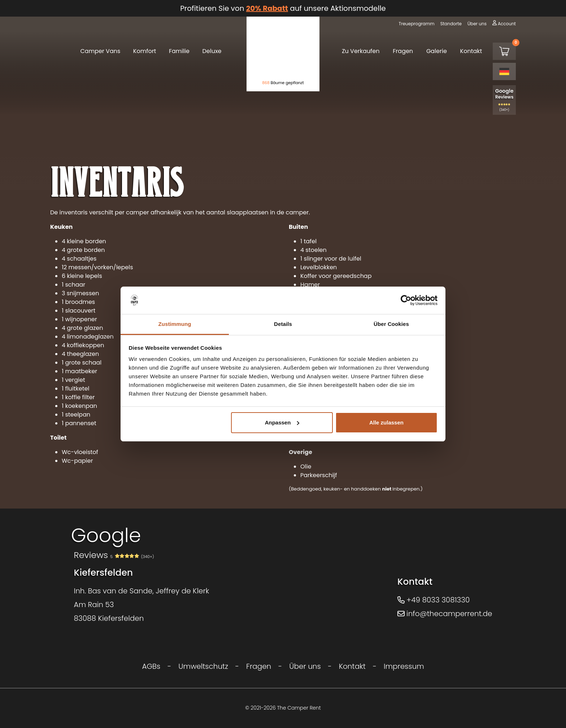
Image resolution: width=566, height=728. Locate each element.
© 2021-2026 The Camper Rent (283, 708)
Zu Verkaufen (361, 51)
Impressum (404, 666)
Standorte (451, 24)
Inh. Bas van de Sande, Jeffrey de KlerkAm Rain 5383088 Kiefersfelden (142, 605)
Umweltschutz (203, 666)
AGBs (151, 666)
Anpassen (282, 422)
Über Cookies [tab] (391, 324)
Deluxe (212, 51)
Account (507, 24)
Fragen (403, 51)
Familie (179, 51)
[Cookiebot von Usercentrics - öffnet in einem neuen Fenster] (406, 300)
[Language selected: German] (504, 71)
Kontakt (471, 51)
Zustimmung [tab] (175, 324)
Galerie (437, 51)
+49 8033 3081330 (434, 600)
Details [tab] (283, 324)
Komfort (145, 51)
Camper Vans (100, 51)
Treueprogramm (416, 24)
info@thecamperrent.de (445, 614)
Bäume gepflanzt (283, 83)
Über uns (477, 24)
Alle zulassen (386, 422)
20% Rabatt (267, 8)
